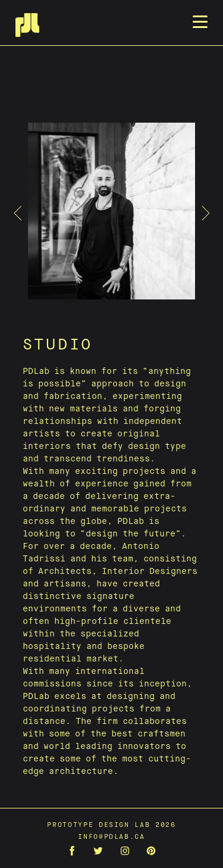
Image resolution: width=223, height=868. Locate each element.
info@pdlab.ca (111, 837)
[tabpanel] (112, 213)
